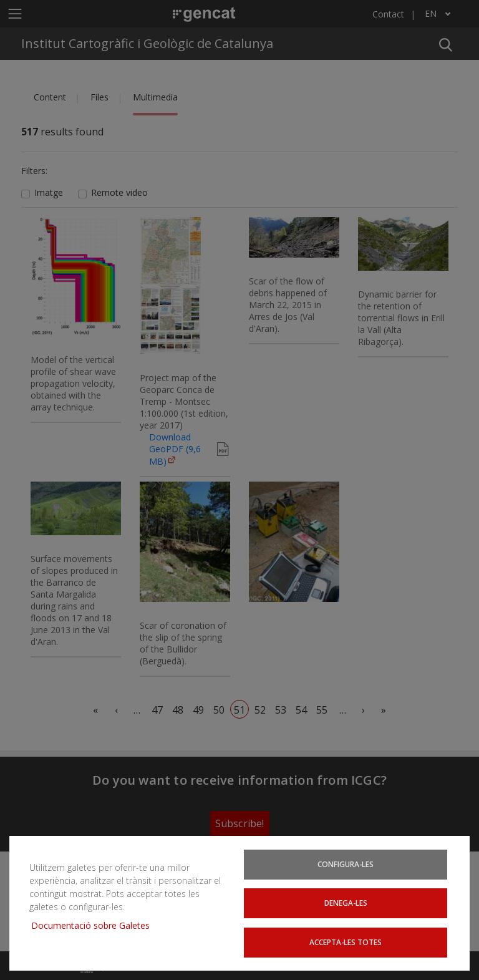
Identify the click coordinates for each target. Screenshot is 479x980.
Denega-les (346, 903)
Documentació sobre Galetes (95, 925)
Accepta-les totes (346, 942)
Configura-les (346, 863)
